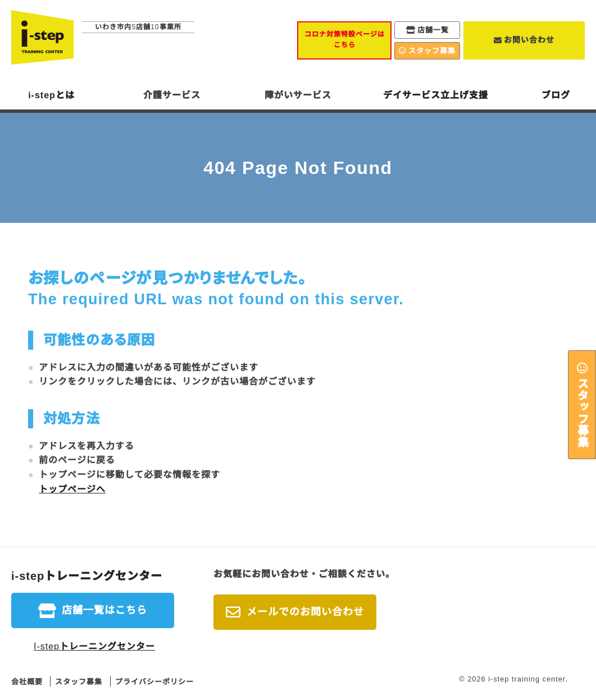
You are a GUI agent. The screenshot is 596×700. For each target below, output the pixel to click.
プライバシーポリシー (154, 682)
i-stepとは (51, 95)
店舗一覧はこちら (104, 610)
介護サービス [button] (172, 95)
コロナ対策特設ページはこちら (345, 40)
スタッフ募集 (582, 412)
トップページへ (72, 489)
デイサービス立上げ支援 (436, 95)
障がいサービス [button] (298, 95)
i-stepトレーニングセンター (87, 576)
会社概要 (27, 682)
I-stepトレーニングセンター (94, 646)
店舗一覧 (433, 30)
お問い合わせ (529, 40)
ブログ (556, 95)
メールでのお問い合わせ (305, 612)
